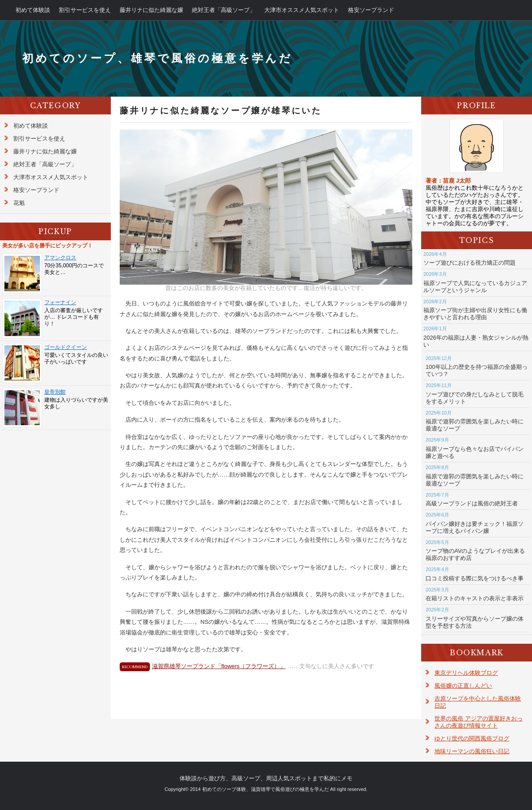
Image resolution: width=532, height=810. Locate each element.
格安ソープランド (371, 10)
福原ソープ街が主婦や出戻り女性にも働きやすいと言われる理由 (475, 314)
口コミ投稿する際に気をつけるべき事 (475, 578)
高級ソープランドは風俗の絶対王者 (472, 503)
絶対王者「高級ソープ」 (224, 10)
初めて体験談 (33, 10)
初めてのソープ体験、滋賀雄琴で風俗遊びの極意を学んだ (266, 789)
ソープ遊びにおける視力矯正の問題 (469, 263)
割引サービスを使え (85, 10)
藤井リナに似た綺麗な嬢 (151, 10)
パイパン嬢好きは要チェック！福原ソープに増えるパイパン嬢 (475, 527)
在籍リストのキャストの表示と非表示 (475, 598)
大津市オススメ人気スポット (302, 10)
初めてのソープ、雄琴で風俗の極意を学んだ (157, 58)
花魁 (19, 203)
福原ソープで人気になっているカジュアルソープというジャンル (475, 287)
